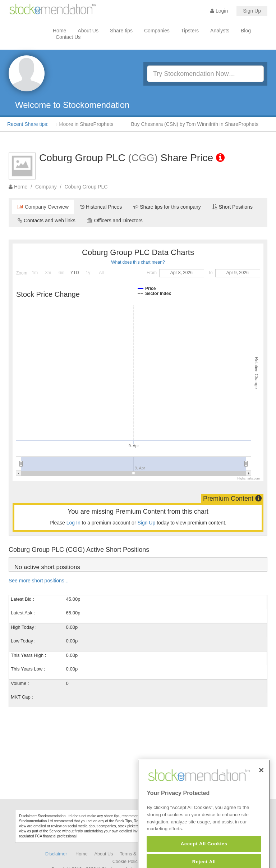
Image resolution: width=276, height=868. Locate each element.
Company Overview (43, 207)
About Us (88, 31)
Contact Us (68, 37)
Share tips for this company (167, 207)
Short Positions (233, 207)
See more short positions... (39, 581)
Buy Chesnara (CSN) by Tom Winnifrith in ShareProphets (197, 124)
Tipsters (190, 31)
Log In (73, 523)
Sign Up (252, 11)
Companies (157, 31)
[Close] (261, 783)
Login (219, 11)
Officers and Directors (115, 221)
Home (59, 31)
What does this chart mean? (138, 262)
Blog (246, 31)
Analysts (220, 31)
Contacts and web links (47, 221)
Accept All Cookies (204, 857)
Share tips (121, 31)
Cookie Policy (126, 862)
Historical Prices (101, 207)
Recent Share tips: (28, 124)
